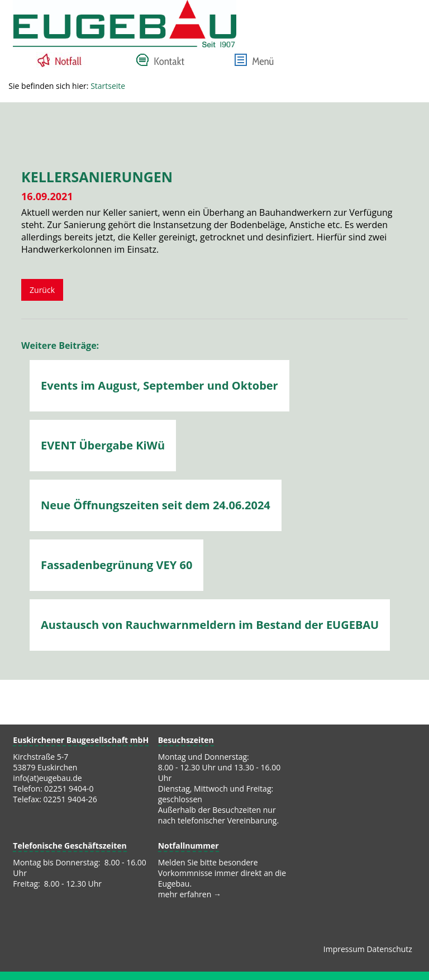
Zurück (42, 290)
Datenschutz (389, 949)
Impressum (344, 949)
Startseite (108, 86)
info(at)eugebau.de (47, 778)
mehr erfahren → (190, 894)
